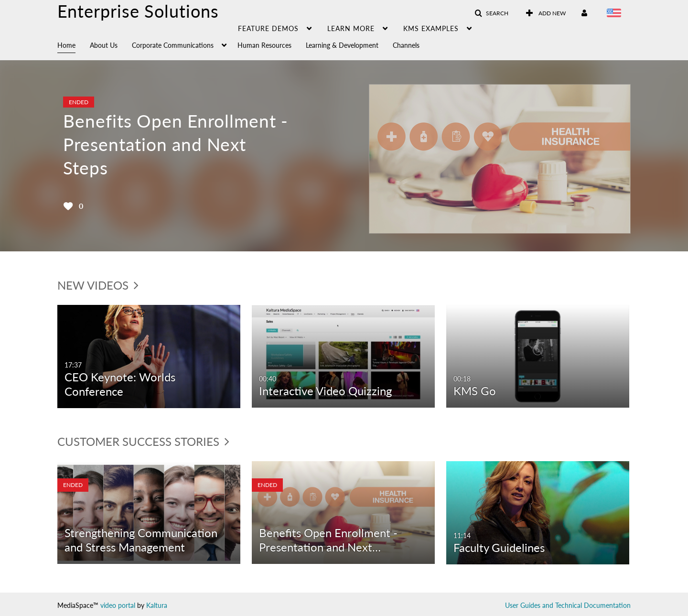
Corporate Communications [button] (173, 45)
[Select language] (616, 14)
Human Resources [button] (264, 45)
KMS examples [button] (431, 28)
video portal (118, 605)
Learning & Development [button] (342, 45)
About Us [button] (104, 45)
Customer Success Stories (143, 441)
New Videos (98, 285)
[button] (491, 13)
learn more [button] (351, 28)
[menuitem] (74, 44)
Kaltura (157, 605)
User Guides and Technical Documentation (568, 605)
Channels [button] (406, 45)
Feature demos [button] (268, 28)
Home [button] (66, 45)
